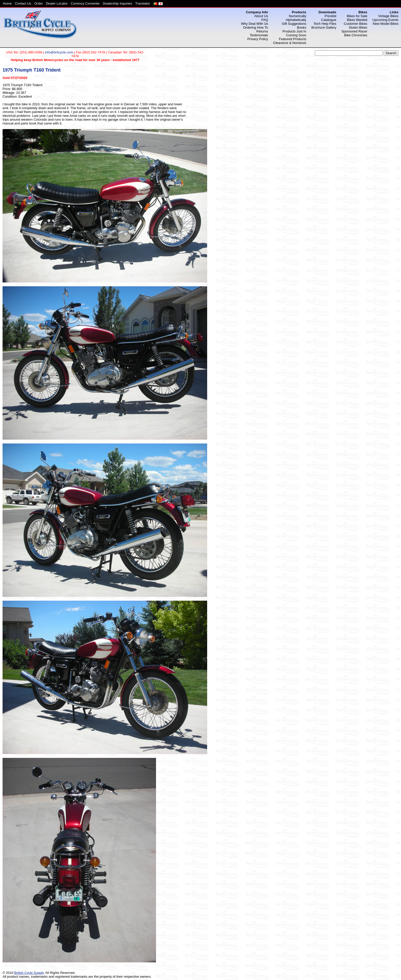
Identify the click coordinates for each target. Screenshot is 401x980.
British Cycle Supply (29, 973)
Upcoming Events (385, 20)
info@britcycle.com (59, 52)
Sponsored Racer (354, 31)
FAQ (265, 20)
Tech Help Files (325, 24)
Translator (143, 3)
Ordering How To (256, 27)
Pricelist (330, 16)
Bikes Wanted (357, 20)
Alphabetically (296, 20)
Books (302, 27)
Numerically (297, 16)
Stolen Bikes (358, 27)
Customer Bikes (355, 24)
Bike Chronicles (356, 35)
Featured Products (292, 39)
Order (38, 3)
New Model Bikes (386, 24)
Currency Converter (85, 3)
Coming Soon (296, 35)
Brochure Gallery (324, 27)
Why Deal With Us (255, 24)
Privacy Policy (258, 39)
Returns (262, 31)
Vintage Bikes (388, 16)
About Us (261, 16)
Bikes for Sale (357, 16)
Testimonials (259, 35)
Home (7, 3)
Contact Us (23, 3)
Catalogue (329, 20)
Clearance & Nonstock (290, 43)
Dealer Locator (57, 3)
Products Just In (294, 31)
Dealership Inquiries (118, 3)
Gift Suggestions (294, 24)
